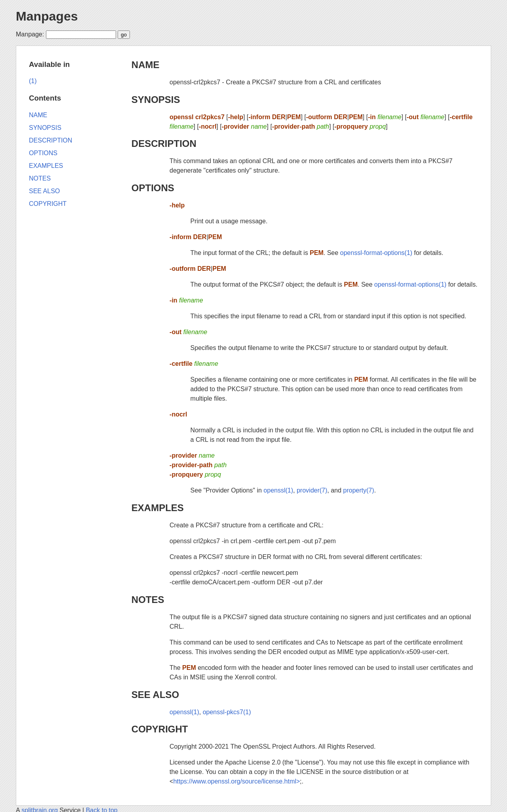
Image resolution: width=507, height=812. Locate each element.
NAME (146, 65)
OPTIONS (153, 188)
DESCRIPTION (164, 144)
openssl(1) (278, 490)
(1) (33, 81)
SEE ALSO (155, 695)
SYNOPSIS (156, 100)
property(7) (358, 490)
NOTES (148, 600)
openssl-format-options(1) (376, 253)
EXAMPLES (158, 508)
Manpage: (30, 34)
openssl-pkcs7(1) (227, 712)
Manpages (47, 16)
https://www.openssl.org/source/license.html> (236, 781)
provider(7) (312, 490)
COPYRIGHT (160, 729)
